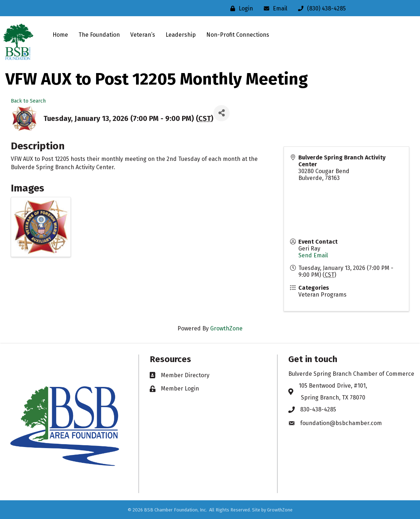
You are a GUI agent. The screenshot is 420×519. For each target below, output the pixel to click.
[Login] (240, 8)
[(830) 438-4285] (320, 8)
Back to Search (28, 101)
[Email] (274, 8)
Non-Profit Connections (238, 35)
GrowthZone (226, 328)
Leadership (181, 35)
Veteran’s (143, 35)
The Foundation (99, 35)
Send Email (313, 255)
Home (60, 35)
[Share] (222, 113)
